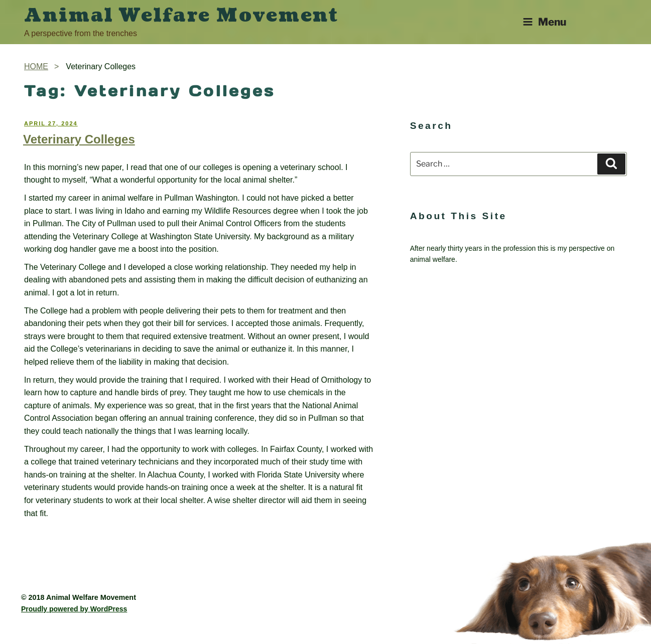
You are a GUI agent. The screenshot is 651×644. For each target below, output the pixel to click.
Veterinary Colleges (79, 139)
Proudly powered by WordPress (74, 609)
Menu (544, 22)
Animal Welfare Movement (181, 16)
